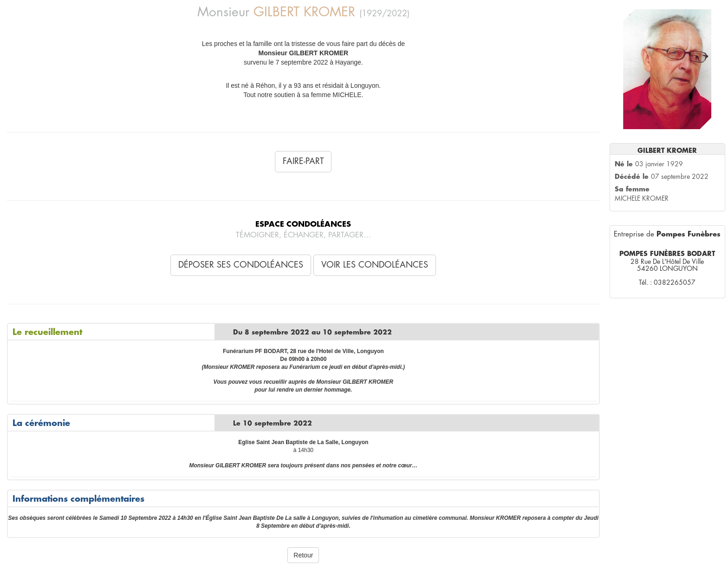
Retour (303, 555)
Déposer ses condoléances (241, 265)
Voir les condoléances (375, 265)
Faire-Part (303, 161)
